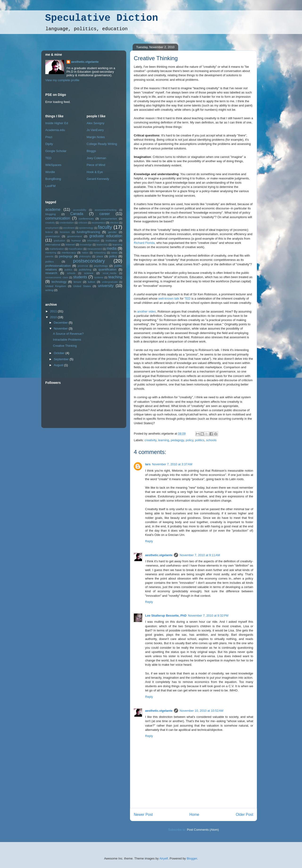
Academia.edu (55, 130)
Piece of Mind (96, 165)
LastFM (50, 186)
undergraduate (110, 282)
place (100, 256)
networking (100, 253)
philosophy (85, 256)
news (114, 252)
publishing (85, 269)
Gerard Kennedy (98, 179)
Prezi (49, 137)
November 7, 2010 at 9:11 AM (200, 555)
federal (49, 232)
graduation (60, 241)
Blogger (192, 858)
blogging (50, 214)
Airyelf (164, 858)
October (60, 353)
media (112, 248)
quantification (107, 269)
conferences (86, 218)
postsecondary (89, 261)
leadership (102, 245)
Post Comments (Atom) (203, 830)
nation (85, 253)
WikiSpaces (53, 165)
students (80, 277)
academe (53, 210)
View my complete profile (62, 80)
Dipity (49, 144)
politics (200, 440)
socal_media (109, 273)
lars (148, 464)
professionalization (58, 266)
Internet (70, 244)
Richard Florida (144, 243)
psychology (101, 266)
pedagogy (177, 440)
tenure (78, 282)
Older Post (244, 815)
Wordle (50, 172)
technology (59, 282)
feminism (65, 232)
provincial (83, 266)
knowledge (86, 245)
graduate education (106, 236)
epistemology (86, 228)
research (51, 273)
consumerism (109, 218)
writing (49, 290)
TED (187, 299)
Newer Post (143, 815)
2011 (54, 311)
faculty (105, 227)
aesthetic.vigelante (159, 555)
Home (194, 815)
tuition (92, 282)
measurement (95, 249)
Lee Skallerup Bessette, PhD (166, 616)
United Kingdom (56, 286)
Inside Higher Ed (57, 123)
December (61, 323)
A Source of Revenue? (68, 334)
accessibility (80, 210)
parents (49, 256)
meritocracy (69, 252)
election (114, 223)
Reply (149, 541)
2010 (54, 317)
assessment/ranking (105, 210)
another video (146, 311)
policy (189, 440)
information (93, 241)
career (105, 214)
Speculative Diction (102, 18)
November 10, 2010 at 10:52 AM (201, 711)
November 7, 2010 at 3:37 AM (172, 464)
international (53, 244)
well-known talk (169, 299)
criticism (83, 223)
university (106, 286)
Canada (77, 214)
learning (164, 440)
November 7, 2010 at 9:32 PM (208, 616)
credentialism (67, 223)
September (62, 359)
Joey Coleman (96, 158)
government (75, 236)
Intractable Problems (67, 340)
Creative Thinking (156, 58)
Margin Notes (96, 137)
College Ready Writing (102, 144)
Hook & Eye (95, 172)
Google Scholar (56, 151)
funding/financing (88, 232)
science (89, 273)
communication (58, 218)
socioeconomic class (57, 277)
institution (111, 240)
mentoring (51, 253)
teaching (115, 277)
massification (75, 249)
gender (112, 232)
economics (98, 222)
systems (99, 277)
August (59, 365)
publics (68, 270)
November (61, 328)
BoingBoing (53, 179)
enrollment (69, 228)
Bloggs (91, 151)
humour (76, 240)
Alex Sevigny (95, 123)
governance (52, 236)
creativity (151, 440)
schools (211, 440)
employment (52, 228)
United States (82, 286)
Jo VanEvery (95, 130)
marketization (57, 249)
